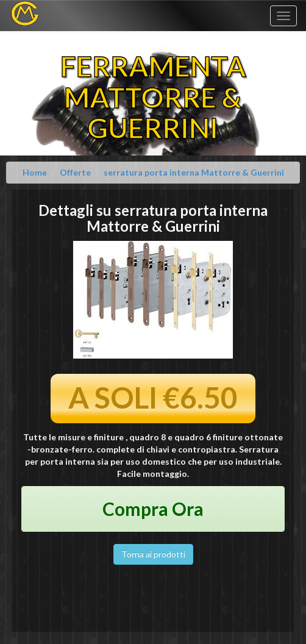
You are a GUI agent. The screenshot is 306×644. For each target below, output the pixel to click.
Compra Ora (153, 509)
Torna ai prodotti (153, 554)
